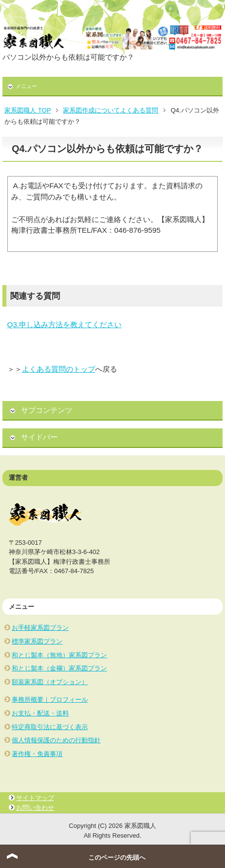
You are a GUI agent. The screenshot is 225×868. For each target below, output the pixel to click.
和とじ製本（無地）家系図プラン (59, 655)
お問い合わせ (35, 808)
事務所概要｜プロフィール (50, 700)
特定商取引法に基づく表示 (50, 727)
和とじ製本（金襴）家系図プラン (59, 668)
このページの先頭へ (117, 857)
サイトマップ (35, 798)
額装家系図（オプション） (50, 682)
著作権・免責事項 (37, 754)
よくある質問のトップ (59, 369)
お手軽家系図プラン (40, 628)
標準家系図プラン (37, 641)
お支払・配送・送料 (40, 713)
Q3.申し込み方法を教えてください (65, 324)
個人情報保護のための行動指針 (56, 740)
